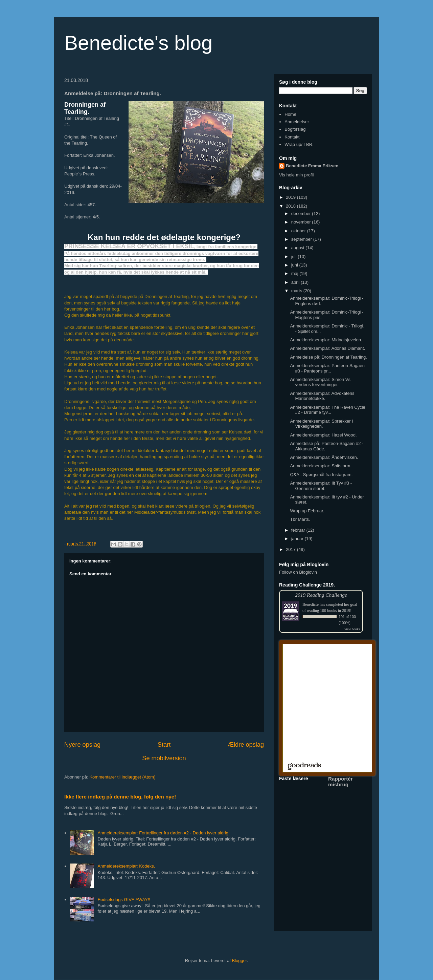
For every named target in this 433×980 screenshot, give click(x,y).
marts (297, 291)
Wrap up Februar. (307, 511)
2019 (291, 197)
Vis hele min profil (296, 175)
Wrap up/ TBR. (299, 144)
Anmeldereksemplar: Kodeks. (126, 866)
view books (352, 629)
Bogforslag (295, 129)
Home (290, 114)
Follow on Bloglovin (298, 572)
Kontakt (292, 137)
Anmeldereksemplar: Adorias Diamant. (327, 348)
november (302, 222)
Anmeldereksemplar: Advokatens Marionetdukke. (322, 396)
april (296, 282)
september (302, 239)
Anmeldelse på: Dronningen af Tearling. (328, 357)
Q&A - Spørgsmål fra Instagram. (321, 475)
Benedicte (311, 604)
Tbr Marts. (300, 519)
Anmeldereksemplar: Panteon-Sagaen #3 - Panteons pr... (327, 368)
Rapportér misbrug (340, 782)
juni (295, 265)
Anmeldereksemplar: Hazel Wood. (323, 435)
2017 (291, 549)
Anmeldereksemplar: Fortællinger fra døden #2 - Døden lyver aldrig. (163, 833)
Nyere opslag (82, 745)
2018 (291, 206)
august (299, 248)
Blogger (240, 961)
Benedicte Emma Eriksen (312, 166)
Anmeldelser (297, 122)
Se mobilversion (164, 758)
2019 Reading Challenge (321, 595)
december (302, 214)
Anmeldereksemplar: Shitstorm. (321, 466)
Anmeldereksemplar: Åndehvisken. (324, 457)
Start (164, 745)
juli (295, 257)
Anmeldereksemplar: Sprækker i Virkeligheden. (321, 424)
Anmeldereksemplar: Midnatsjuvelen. (326, 340)
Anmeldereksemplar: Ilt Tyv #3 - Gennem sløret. (321, 486)
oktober (299, 231)
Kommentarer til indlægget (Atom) (122, 777)
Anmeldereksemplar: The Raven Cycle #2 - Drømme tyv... (327, 410)
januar (298, 539)
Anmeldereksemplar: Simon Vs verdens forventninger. (320, 382)
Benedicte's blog (138, 43)
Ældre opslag (246, 745)
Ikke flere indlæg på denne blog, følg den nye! (120, 797)
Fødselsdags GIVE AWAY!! (124, 900)
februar (299, 530)
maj (295, 273)
